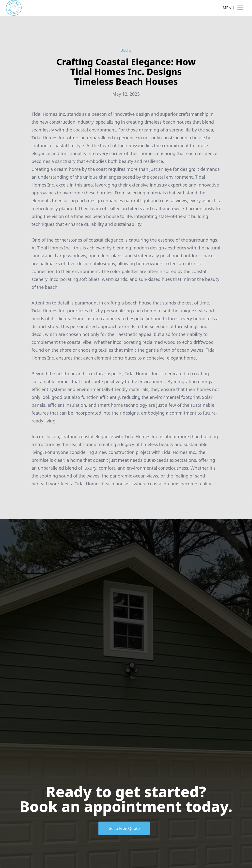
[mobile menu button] (240, 8)
